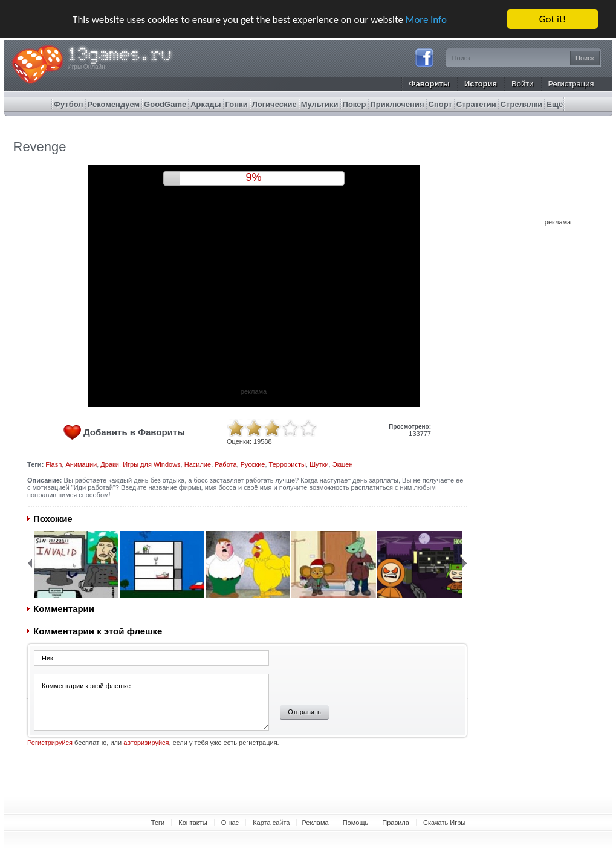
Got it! (553, 19)
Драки (110, 464)
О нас (230, 823)
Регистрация (571, 84)
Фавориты (429, 84)
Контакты (193, 823)
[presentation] (364, 673)
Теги (158, 823)
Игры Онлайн (86, 67)
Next (465, 563)
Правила (396, 823)
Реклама (315, 823)
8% (253, 177)
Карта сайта (271, 823)
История (481, 84)
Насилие (198, 464)
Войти (522, 84)
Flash (53, 464)
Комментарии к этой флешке (151, 702)
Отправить (304, 712)
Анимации (81, 464)
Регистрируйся (50, 743)
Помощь (356, 823)
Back (30, 563)
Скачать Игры (444, 823)
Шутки (319, 464)
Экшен (343, 464)
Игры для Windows (151, 464)
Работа (225, 464)
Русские (253, 464)
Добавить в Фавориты (134, 432)
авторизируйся (146, 743)
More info (426, 19)
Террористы (287, 464)
